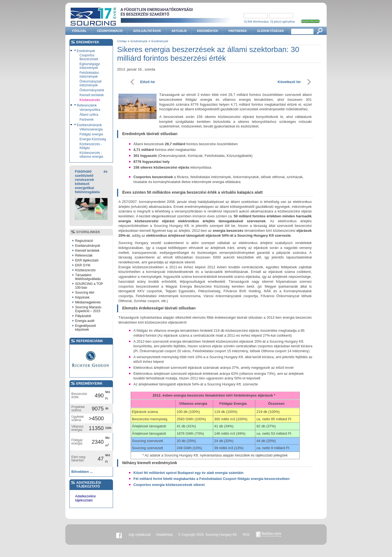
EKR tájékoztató (87, 260)
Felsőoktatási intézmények (89, 75)
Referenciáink (87, 105)
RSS (246, 535)
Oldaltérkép (164, 535)
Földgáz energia (91, 134)
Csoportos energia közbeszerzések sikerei (169, 485)
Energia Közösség (93, 139)
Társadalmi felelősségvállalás (88, 277)
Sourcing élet (85, 293)
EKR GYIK (83, 265)
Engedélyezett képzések (85, 328)
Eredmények (208, 31)
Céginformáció (110, 31)
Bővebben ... (82, 472)
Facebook (119, 535)
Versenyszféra (90, 110)
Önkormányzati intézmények (91, 83)
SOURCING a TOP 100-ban (89, 286)
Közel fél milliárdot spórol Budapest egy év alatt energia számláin (189, 473)
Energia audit (85, 321)
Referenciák (84, 255)
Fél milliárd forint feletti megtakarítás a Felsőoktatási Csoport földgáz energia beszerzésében (212, 479)
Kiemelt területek (92, 95)
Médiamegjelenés (88, 302)
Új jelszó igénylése (283, 22)
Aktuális (179, 31)
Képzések (82, 297)
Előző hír (148, 82)
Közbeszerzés (90, 100)
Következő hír (289, 82)
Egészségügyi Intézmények (90, 66)
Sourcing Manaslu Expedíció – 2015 (88, 309)
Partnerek (238, 31)
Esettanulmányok (89, 125)
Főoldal (79, 31)
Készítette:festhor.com (269, 535)
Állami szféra (89, 115)
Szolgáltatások (147, 31)
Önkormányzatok (92, 90)
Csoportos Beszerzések (89, 57)
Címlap (122, 41)
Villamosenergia (91, 129)
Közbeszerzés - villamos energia (91, 155)
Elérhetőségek (271, 31)
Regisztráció (84, 241)
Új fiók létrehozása (256, 22)
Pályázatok (83, 316)
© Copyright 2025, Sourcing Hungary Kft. (208, 535)
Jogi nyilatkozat (139, 535)
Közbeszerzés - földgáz (91, 146)
